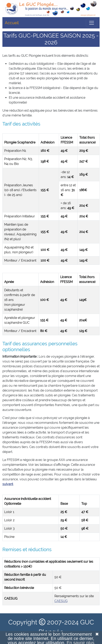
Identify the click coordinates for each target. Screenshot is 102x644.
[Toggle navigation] (92, 23)
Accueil (12, 23)
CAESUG (61, 601)
